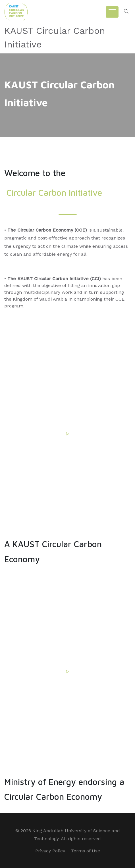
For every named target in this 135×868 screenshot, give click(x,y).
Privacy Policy (50, 851)
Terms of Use (86, 851)
